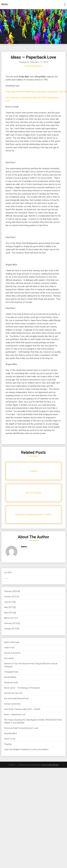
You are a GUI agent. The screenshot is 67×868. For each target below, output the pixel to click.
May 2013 (9, 607)
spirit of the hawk (12, 642)
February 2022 (11, 591)
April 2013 (9, 613)
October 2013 (10, 597)
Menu (5, 4)
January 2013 (10, 629)
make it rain (9, 648)
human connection (12, 704)
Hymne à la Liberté (12, 653)
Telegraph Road (11, 672)
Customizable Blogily (50, 765)
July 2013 (8, 602)
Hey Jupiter (9, 658)
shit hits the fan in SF (13, 693)
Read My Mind (10, 733)
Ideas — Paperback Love (15, 714)
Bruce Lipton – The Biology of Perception (22, 688)
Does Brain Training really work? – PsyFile (22, 709)
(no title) (8, 572)
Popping (8, 744)
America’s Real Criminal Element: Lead (21, 728)
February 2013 (11, 623)
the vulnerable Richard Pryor (17, 698)
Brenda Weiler (10, 677)
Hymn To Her (10, 739)
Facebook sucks (11, 683)
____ (6, 578)
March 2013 (9, 618)
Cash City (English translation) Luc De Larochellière (26, 749)
